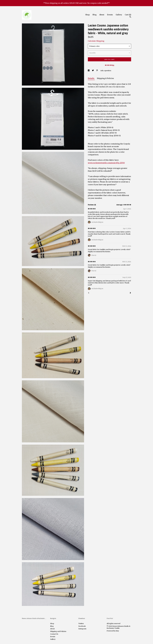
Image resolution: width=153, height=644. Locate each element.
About (102, 15)
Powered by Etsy (113, 631)
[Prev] (89, 293)
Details (91, 78)
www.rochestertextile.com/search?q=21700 (106, 163)
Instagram (82, 629)
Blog (95, 15)
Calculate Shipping (96, 41)
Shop (87, 15)
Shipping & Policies (105, 78)
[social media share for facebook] (89, 71)
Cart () (128, 15)
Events (110, 15)
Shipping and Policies (58, 631)
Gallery (119, 15)
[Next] (130, 293)
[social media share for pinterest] (97, 71)
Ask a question (106, 71)
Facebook (82, 626)
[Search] (130, 17)
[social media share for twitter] (93, 71)
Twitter (81, 624)
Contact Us (54, 634)
